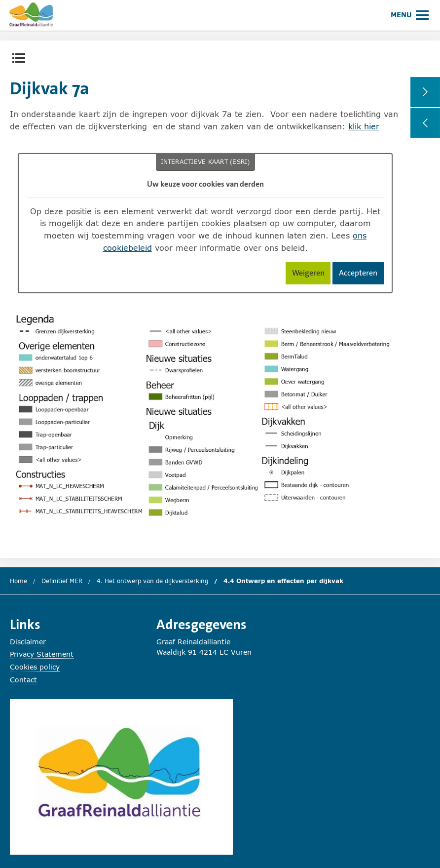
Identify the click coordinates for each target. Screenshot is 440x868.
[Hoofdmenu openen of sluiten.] (410, 15)
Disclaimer (28, 642)
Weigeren (312, 275)
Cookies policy (35, 667)
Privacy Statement (42, 654)
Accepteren (361, 275)
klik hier (364, 126)
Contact (23, 680)
